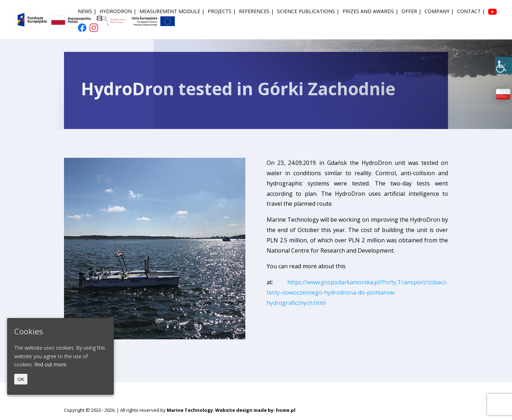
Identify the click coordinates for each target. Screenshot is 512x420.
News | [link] (87, 12)
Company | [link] (439, 12)
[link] (503, 65)
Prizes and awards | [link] (370, 12)
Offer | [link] (411, 12)
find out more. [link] (51, 364)
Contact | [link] (471, 12)
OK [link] (21, 379)
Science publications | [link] (308, 12)
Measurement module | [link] (172, 12)
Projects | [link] (222, 12)
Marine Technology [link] (190, 410)
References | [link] (256, 12)
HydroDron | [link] (118, 12)
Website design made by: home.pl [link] (255, 410)
